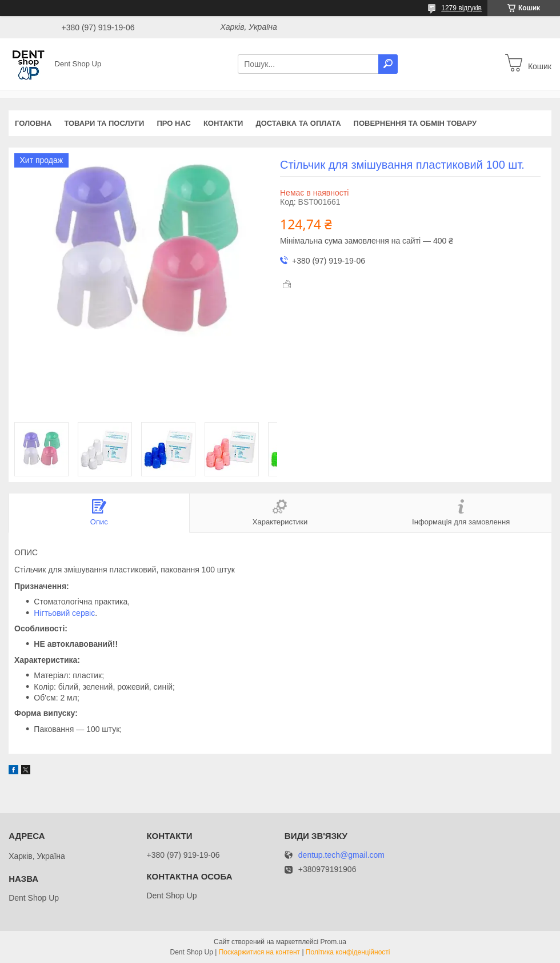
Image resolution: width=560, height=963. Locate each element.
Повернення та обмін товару (415, 123)
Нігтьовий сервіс (64, 613)
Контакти (223, 123)
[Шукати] (388, 64)
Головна (33, 123)
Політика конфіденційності (348, 952)
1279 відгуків (461, 8)
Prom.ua (333, 942)
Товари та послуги (104, 123)
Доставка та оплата (298, 123)
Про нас (173, 123)
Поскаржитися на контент (259, 952)
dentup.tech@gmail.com (341, 855)
